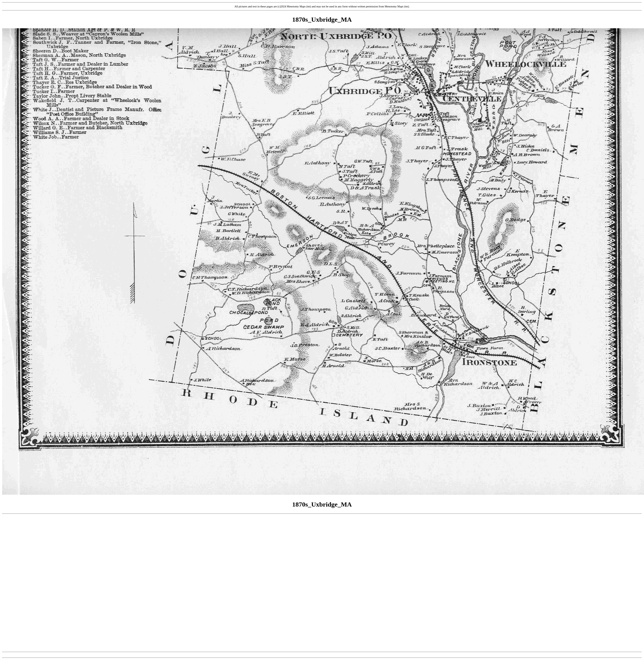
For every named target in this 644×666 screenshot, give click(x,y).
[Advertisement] (321, 583)
